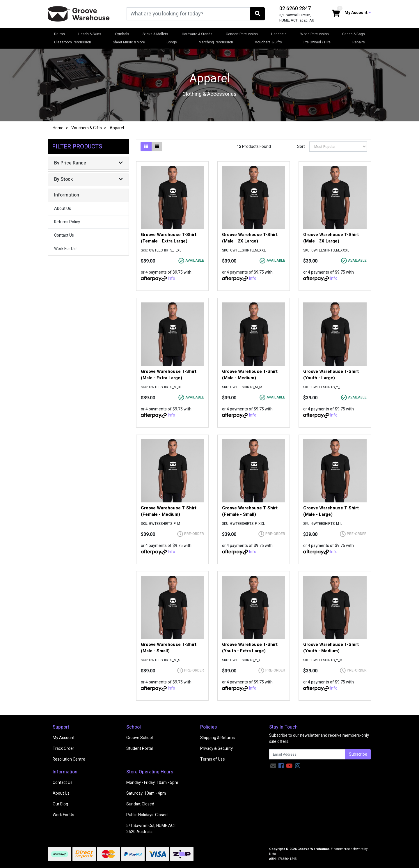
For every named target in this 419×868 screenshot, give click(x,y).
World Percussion (315, 34)
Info (172, 278)
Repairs (359, 42)
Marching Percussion (216, 42)
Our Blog (60, 804)
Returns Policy (67, 222)
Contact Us (64, 235)
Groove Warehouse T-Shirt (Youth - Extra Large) (250, 648)
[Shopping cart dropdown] (336, 14)
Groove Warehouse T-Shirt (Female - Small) (250, 511)
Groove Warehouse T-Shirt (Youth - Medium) (331, 648)
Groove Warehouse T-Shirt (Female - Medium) (169, 511)
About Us (63, 209)
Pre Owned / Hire (317, 42)
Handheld (279, 34)
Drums (60, 34)
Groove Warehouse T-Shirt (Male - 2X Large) (250, 238)
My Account (64, 738)
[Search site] (258, 14)
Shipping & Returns (218, 738)
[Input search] (189, 14)
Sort (301, 147)
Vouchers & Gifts (268, 42)
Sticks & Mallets (155, 34)
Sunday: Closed (140, 804)
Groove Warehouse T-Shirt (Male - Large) (331, 511)
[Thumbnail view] (146, 147)
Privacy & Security (216, 749)
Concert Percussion (242, 34)
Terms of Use (213, 759)
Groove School (140, 738)
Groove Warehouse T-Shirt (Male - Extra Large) (169, 375)
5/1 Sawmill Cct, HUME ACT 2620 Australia (151, 829)
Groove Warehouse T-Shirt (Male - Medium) (250, 375)
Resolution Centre (69, 759)
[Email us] (273, 766)
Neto (272, 854)
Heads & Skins (90, 34)
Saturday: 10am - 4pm (146, 793)
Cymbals (122, 34)
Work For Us (63, 815)
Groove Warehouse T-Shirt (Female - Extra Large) (169, 238)
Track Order (63, 749)
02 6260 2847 (295, 9)
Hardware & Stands (197, 34)
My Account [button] (358, 13)
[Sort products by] (338, 147)
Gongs (172, 42)
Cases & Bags (354, 34)
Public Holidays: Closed (147, 815)
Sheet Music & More (129, 42)
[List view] (157, 147)
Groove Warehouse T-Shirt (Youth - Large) (331, 375)
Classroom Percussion (73, 42)
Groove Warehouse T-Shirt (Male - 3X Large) (331, 238)
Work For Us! (65, 249)
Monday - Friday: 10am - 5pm (152, 783)
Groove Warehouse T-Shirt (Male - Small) (169, 648)
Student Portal (140, 749)
